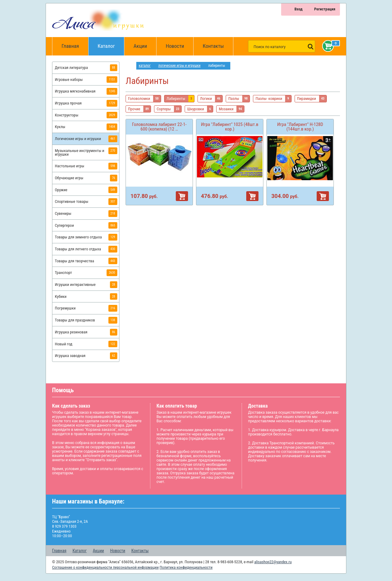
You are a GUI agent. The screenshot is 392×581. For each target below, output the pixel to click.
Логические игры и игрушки (179, 66)
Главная (72, 46)
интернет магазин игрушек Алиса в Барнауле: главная (131, 66)
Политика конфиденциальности (186, 567)
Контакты (213, 46)
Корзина (327, 46)
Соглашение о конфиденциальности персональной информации (105, 567)
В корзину (182, 196)
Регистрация (325, 9)
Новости (175, 46)
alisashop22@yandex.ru (273, 562)
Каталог (111, 43)
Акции (140, 46)
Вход (298, 9)
